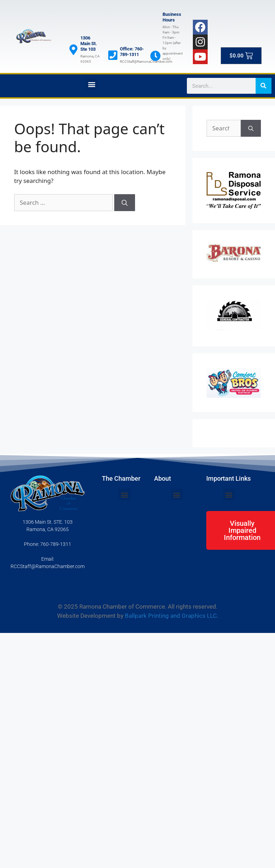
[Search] (264, 86)
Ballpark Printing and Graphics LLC (171, 616)
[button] (91, 84)
